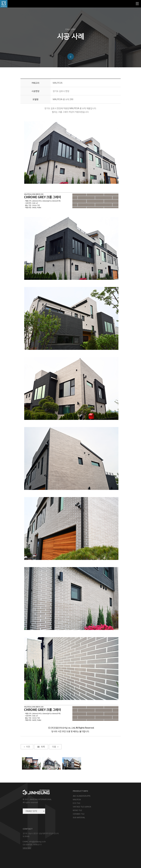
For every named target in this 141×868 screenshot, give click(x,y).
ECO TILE (77, 803)
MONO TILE (77, 810)
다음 (55, 756)
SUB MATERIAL (79, 818)
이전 (27, 756)
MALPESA (77, 800)
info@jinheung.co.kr (37, 842)
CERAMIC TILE (79, 814)
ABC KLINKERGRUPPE (82, 796)
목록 (41, 756)
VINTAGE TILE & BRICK (82, 807)
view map (27, 848)
